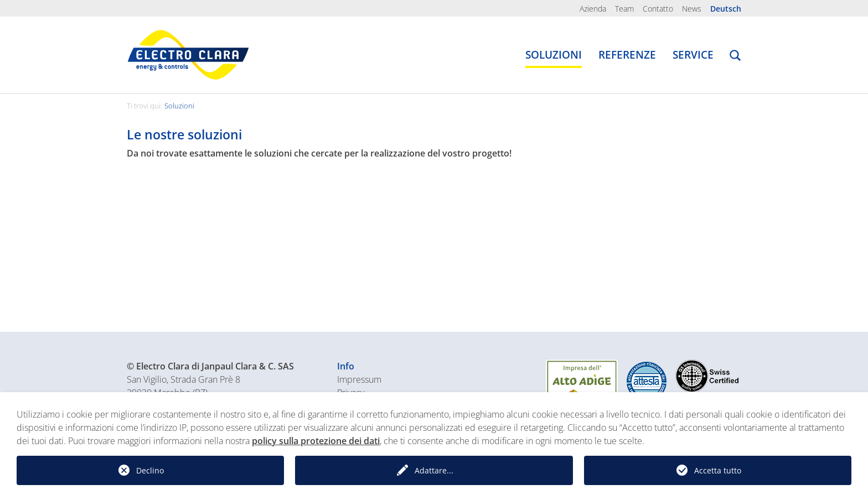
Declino (150, 470)
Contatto (658, 9)
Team (624, 9)
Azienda (593, 9)
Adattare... (434, 470)
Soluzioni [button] (554, 55)
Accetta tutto (718, 470)
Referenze (627, 55)
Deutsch (726, 9)
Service (693, 55)
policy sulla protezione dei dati (316, 441)
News (692, 9)
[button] (735, 57)
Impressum (359, 379)
